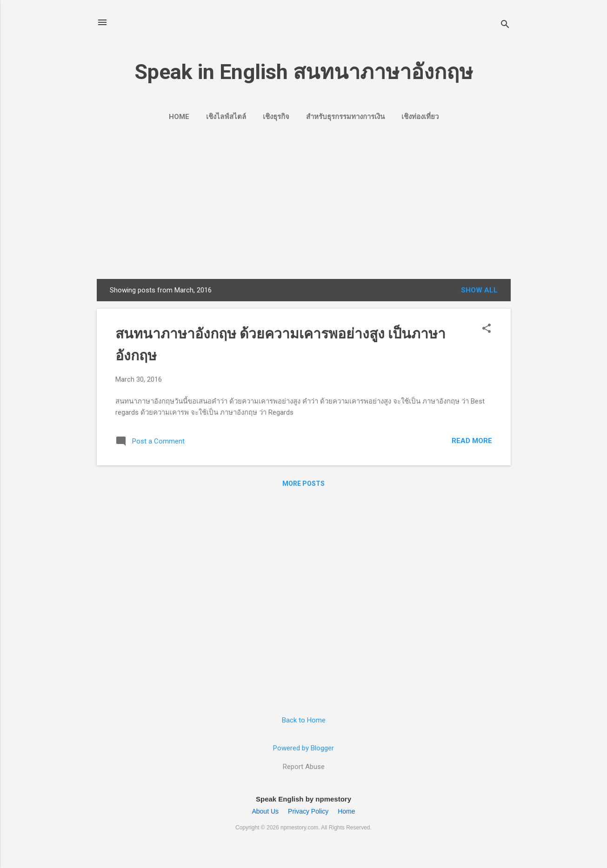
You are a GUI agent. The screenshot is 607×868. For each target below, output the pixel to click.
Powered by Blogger (303, 748)
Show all (479, 290)
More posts (303, 484)
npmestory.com (299, 828)
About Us (265, 811)
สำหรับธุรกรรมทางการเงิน (345, 117)
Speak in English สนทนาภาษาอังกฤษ (304, 72)
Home (179, 117)
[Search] (505, 25)
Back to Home (304, 720)
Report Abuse (304, 767)
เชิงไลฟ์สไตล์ (226, 117)
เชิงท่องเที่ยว (420, 117)
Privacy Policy (308, 811)
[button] (487, 329)
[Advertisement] (304, 199)
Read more (472, 441)
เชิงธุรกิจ (276, 117)
